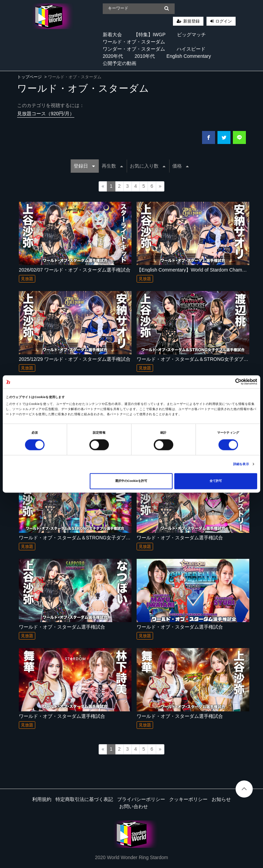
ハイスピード (191, 49)
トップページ (29, 77)
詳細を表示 (241, 464)
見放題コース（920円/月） (46, 114)
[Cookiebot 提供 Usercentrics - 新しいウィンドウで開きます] (227, 382)
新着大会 (112, 35)
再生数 (112, 166)
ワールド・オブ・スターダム (134, 42)
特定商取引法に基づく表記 (84, 799)
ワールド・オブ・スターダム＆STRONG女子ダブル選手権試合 (87, 538)
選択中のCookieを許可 (131, 481)
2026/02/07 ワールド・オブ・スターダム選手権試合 (75, 270)
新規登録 (191, 21)
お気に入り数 (148, 166)
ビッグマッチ (191, 35)
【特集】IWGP (149, 35)
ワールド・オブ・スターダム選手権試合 (180, 538)
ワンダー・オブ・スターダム (134, 49)
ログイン (224, 21)
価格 (180, 166)
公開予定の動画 (120, 63)
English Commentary (189, 56)
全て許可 (216, 481)
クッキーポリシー (188, 799)
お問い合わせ (134, 806)
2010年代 (145, 56)
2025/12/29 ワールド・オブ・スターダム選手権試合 (75, 359)
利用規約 (42, 799)
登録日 (84, 166)
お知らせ (221, 799)
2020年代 (113, 56)
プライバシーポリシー (141, 799)
